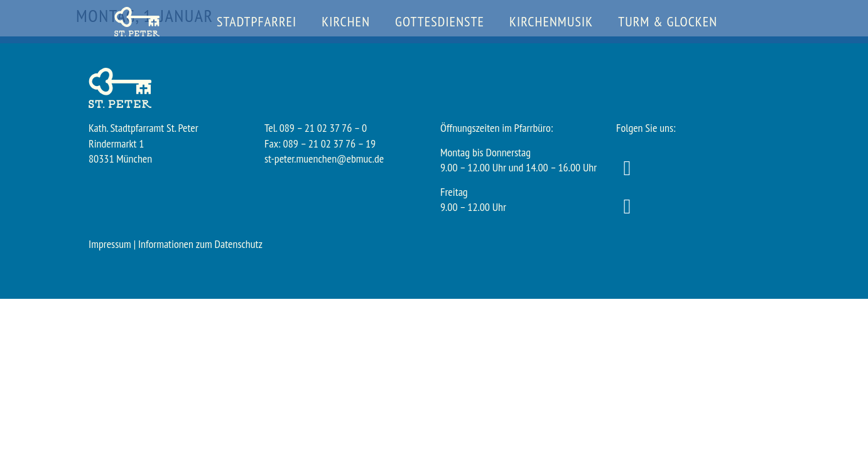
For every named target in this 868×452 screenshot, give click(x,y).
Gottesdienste (440, 21)
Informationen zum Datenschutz (200, 244)
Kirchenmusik (551, 21)
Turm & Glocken (668, 21)
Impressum (110, 244)
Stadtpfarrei (257, 21)
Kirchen (346, 21)
